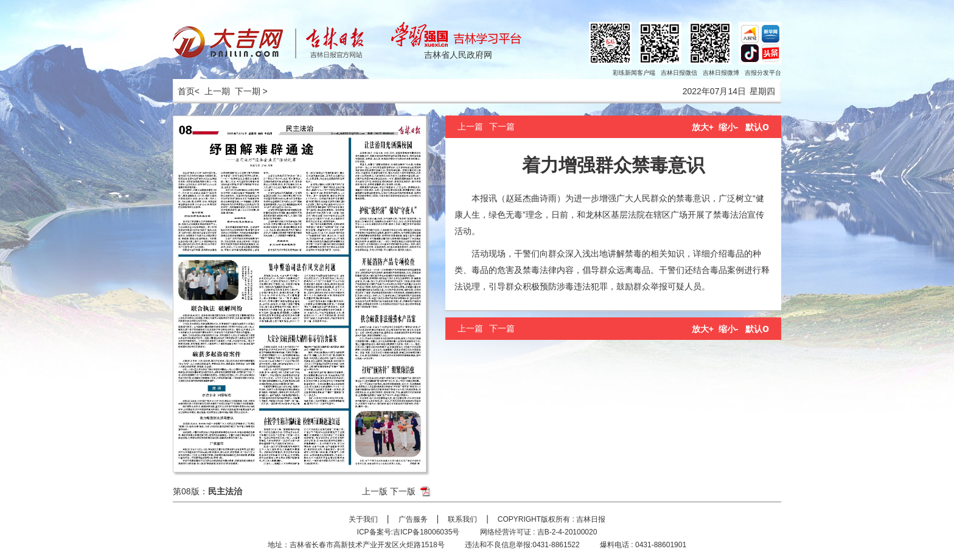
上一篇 (470, 126)
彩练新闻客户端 (634, 73)
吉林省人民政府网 (458, 55)
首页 (184, 91)
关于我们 (363, 519)
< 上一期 (212, 91)
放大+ (703, 127)
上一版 (375, 491)
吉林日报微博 (721, 73)
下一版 (403, 491)
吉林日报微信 (679, 73)
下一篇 (502, 126)
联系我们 (462, 519)
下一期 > (251, 91)
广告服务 (413, 519)
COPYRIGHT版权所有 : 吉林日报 (552, 519)
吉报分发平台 (763, 73)
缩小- (729, 127)
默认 (757, 127)
